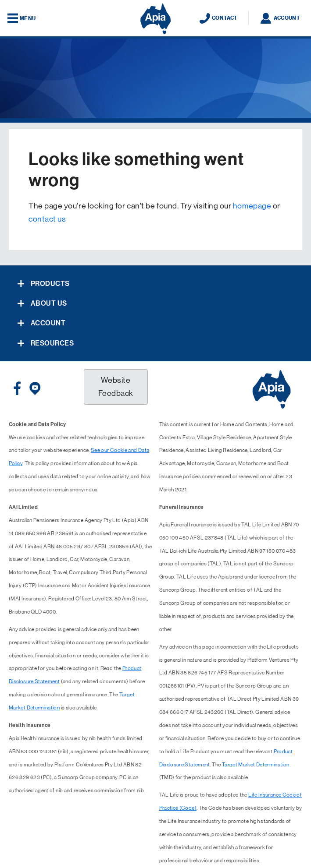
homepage (252, 206)
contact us (47, 219)
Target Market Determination (256, 765)
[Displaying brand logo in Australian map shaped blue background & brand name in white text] (155, 19)
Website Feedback (116, 387)
